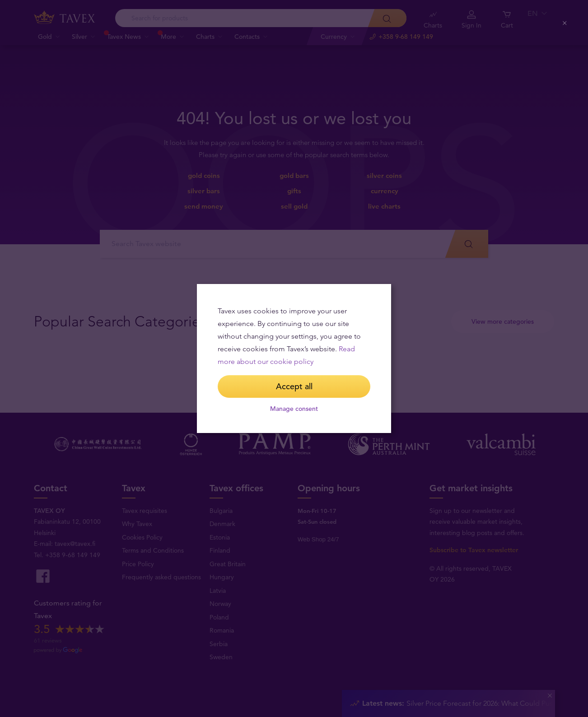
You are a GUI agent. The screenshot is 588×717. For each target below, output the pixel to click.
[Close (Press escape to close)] (565, 23)
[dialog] (294, 358)
